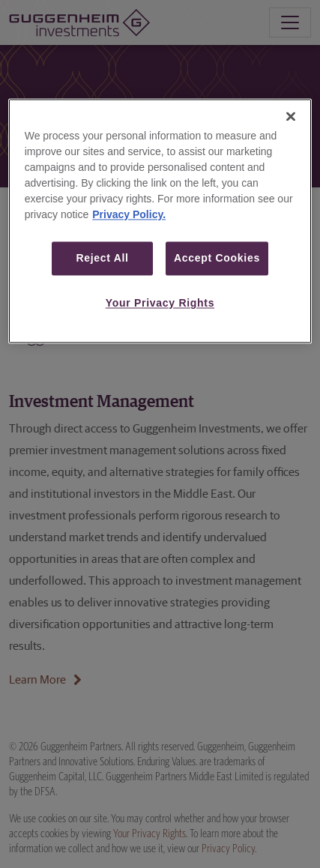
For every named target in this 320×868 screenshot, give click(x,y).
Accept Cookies (217, 258)
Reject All (102, 258)
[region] (160, 221)
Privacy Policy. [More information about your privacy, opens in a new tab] (129, 214)
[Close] (291, 116)
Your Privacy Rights (160, 304)
